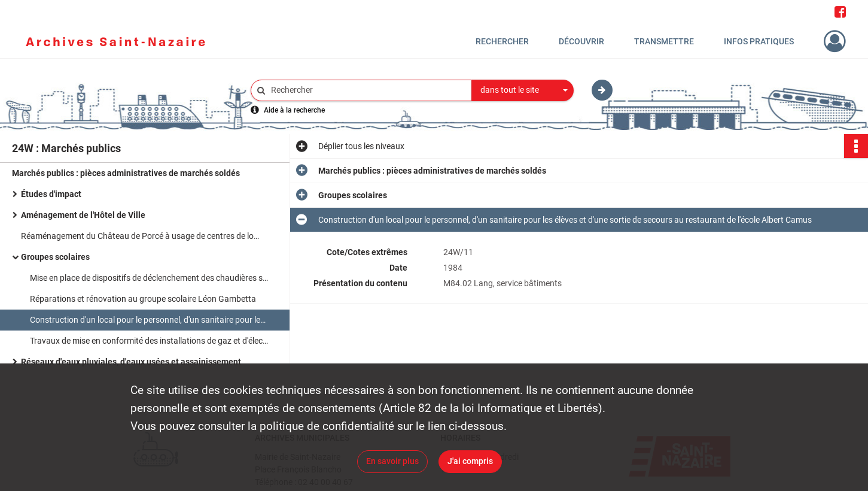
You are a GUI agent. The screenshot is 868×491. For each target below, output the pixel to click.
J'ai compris (470, 461)
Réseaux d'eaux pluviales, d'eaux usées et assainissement (131, 362)
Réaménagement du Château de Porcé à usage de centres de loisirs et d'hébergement (141, 236)
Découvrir (581, 41)
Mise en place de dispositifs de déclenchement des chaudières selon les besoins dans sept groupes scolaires (150, 278)
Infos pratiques (759, 41)
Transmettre (664, 41)
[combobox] (523, 90)
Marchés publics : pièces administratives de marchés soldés (126, 173)
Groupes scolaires (55, 257)
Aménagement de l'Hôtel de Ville (83, 215)
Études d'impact (51, 194)
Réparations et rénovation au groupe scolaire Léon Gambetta (143, 299)
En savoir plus (392, 461)
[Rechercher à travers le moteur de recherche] (367, 90)
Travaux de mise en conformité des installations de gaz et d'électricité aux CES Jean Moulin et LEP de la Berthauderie (150, 341)
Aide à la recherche (294, 110)
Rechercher (502, 41)
